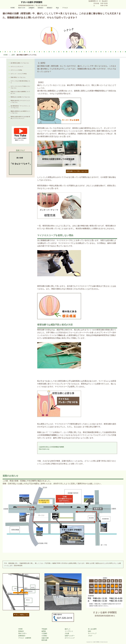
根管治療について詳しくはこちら (77, 171)
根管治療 (44, 640)
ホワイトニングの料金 (16, 70)
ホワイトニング (70, 638)
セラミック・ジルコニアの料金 (19, 74)
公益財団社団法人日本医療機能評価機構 (51, 447)
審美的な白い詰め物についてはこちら (20, 97)
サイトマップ (92, 633)
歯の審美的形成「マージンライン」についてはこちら (20, 107)
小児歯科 (44, 633)
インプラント (69, 631)
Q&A (90, 631)
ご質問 (13, 55)
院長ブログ (20, 150)
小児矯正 (44, 636)
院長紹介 (41, 8)
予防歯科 (44, 629)
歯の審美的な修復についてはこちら (20, 63)
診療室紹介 (22, 636)
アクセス (65, 8)
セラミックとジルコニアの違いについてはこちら (20, 87)
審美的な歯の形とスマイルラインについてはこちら (20, 101)
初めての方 (22, 8)
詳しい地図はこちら (21, 615)
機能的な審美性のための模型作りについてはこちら (20, 112)
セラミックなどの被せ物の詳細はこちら (20, 82)
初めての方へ (23, 633)
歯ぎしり (68, 629)
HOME (13, 8)
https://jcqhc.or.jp (44, 449)
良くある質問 (92, 629)
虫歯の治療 (45, 638)
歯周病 (44, 631)
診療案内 (31, 8)
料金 (57, 8)
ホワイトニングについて (17, 67)
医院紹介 (50, 8)
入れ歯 (67, 633)
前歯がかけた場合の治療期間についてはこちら (20, 92)
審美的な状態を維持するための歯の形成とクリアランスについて (20, 118)
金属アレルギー (70, 636)
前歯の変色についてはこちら (18, 77)
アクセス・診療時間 (25, 638)
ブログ (90, 636)
